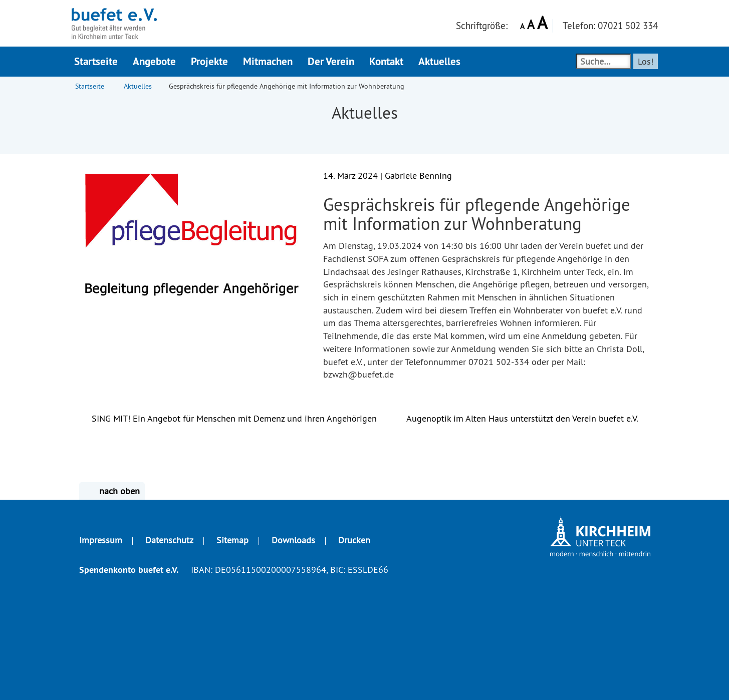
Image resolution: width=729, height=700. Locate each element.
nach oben (112, 491)
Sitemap (232, 540)
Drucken (354, 540)
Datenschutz (169, 540)
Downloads (293, 540)
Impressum (101, 540)
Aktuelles (138, 86)
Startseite (90, 86)
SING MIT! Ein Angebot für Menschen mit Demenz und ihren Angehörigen (228, 418)
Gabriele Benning (418, 176)
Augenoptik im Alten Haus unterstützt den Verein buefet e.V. (528, 418)
